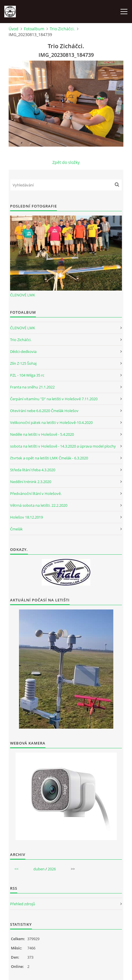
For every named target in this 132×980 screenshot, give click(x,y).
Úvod (14, 29)
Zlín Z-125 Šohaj (23, 363)
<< (16, 869)
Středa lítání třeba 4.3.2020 (33, 470)
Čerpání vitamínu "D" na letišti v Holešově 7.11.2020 (54, 399)
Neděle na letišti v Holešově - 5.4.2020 (42, 434)
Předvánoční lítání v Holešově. (36, 493)
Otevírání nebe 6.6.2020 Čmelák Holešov (44, 411)
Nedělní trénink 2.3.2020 (31, 482)
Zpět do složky (66, 162)
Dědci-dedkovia (23, 351)
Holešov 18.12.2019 (26, 517)
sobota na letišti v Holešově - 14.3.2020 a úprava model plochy (63, 446)
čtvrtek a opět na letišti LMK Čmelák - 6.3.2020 (49, 458)
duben (39, 869)
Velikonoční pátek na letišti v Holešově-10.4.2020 (51, 422)
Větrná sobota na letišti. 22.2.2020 (39, 505)
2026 (52, 869)
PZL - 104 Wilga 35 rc (27, 375)
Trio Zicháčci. (62, 29)
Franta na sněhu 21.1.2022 (32, 387)
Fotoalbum (34, 29)
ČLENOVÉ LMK (23, 295)
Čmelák (16, 529)
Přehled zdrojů (23, 904)
